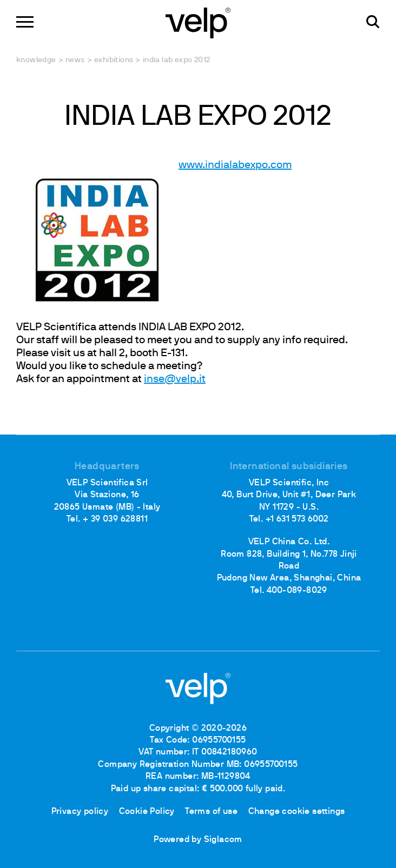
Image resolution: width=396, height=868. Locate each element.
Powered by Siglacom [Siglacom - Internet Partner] (198, 840)
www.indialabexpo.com (154, 165)
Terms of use (211, 812)
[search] (373, 22)
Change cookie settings (297, 812)
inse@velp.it (175, 379)
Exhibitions (114, 60)
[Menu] (25, 22)
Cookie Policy (147, 812)
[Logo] (198, 22)
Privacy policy (80, 812)
